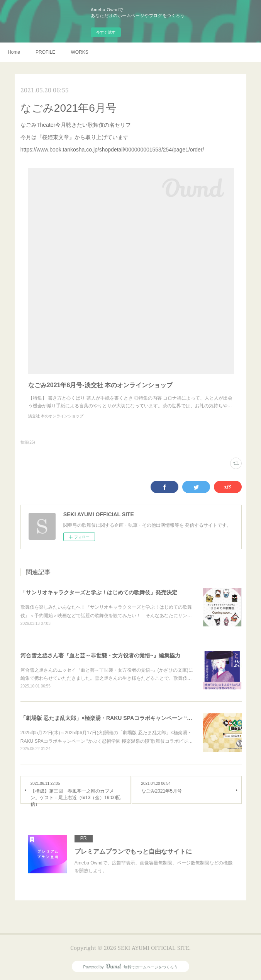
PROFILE (45, 52)
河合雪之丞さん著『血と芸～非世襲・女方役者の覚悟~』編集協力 (100, 655)
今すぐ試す (106, 32)
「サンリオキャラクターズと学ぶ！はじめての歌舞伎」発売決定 (99, 592)
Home (14, 52)
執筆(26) (28, 442)
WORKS (79, 52)
